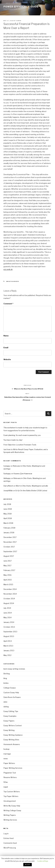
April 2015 (8, 580)
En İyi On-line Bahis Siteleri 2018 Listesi (31, 491)
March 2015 (8, 585)
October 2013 (9, 627)
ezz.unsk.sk (8, 269)
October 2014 (9, 599)
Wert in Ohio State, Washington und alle (32, 486)
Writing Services (10, 820)
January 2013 (9, 651)
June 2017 (8, 561)
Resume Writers (10, 777)
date (5, 702)
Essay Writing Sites (11, 740)
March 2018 (8, 523)
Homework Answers (12, 744)
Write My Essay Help (12, 806)
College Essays (10, 688)
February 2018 (9, 528)
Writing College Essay (12, 811)
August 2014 (9, 603)
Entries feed (8, 838)
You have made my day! (13, 440)
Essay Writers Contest (13, 726)
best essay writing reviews (14, 669)
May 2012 (7, 655)
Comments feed (10, 843)
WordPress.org (10, 848)
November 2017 (10, 542)
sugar (6, 787)
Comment (8, 304)
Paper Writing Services (13, 768)
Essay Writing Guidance (13, 735)
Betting (7, 674)
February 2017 (9, 570)
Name (6, 336)
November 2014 (10, 594)
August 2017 (9, 556)
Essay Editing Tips (11, 711)
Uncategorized (13, 281)
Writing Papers (10, 815)
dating (6, 707)
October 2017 (9, 547)
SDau (6, 782)
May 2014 (7, 618)
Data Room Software (12, 697)
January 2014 (9, 622)
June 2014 (8, 613)
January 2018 (9, 533)
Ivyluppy (7, 466)
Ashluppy (7, 478)
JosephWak (8, 491)
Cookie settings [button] (43, 861)
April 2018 (8, 518)
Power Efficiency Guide (21, 7)
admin (19, 21)
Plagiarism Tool (10, 773)
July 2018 (7, 504)
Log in (6, 834)
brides (6, 683)
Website (7, 359)
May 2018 (7, 514)
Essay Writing (9, 730)
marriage (7, 754)
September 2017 (10, 551)
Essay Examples (10, 716)
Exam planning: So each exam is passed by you (22, 435)
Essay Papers (9, 721)
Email (6, 348)
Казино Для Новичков (23, 474)
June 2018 (8, 509)
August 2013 (9, 636)
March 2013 (8, 646)
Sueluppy (7, 474)
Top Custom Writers (12, 792)
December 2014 (10, 589)
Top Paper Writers (11, 796)
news (6, 759)
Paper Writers (9, 763)
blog (5, 678)
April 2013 (8, 641)
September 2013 (10, 632)
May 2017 (7, 566)
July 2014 (7, 608)
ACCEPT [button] (28, 865)
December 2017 (10, 537)
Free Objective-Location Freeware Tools (20, 445)
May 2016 (7, 575)
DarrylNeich (8, 486)
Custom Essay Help (11, 693)
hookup (6, 749)
